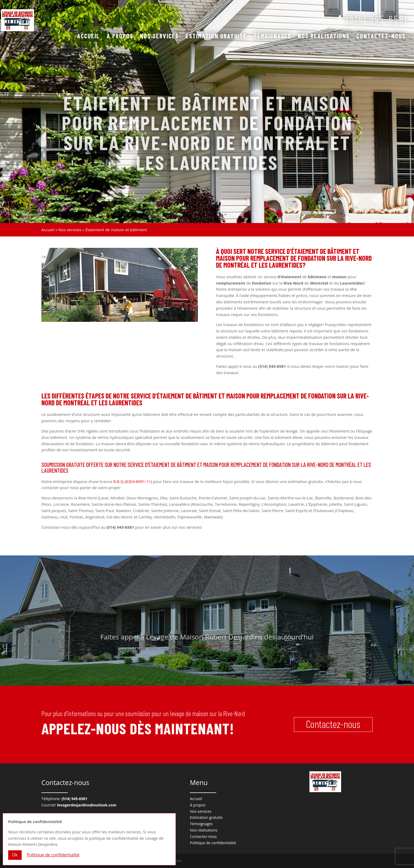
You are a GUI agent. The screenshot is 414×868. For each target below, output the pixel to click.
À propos (120, 37)
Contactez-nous (381, 37)
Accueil (88, 37)
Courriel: (79, 805)
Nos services (159, 37)
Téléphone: (64, 799)
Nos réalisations (324, 37)
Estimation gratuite (216, 37)
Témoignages (272, 37)
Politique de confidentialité (213, 843)
